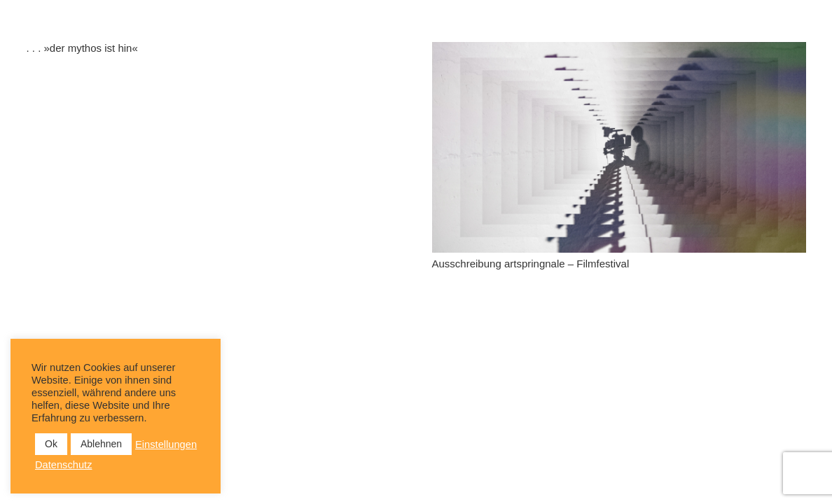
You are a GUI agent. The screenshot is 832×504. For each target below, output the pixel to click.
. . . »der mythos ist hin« (82, 48)
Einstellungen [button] (166, 444)
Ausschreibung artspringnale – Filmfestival (531, 264)
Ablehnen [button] (101, 444)
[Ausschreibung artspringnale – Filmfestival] (619, 147)
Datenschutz (63, 465)
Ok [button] (51, 444)
